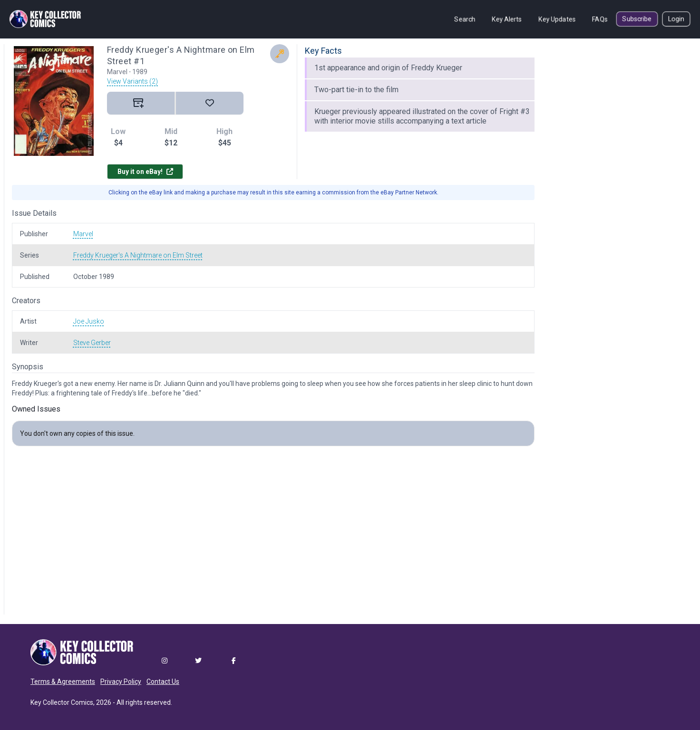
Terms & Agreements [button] (63, 682)
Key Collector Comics (62, 702)
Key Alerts (507, 19)
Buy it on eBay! (145, 172)
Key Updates (557, 19)
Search (465, 19)
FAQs (600, 19)
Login (676, 19)
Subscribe (637, 19)
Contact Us (163, 682)
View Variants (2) (132, 81)
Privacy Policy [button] (121, 682)
